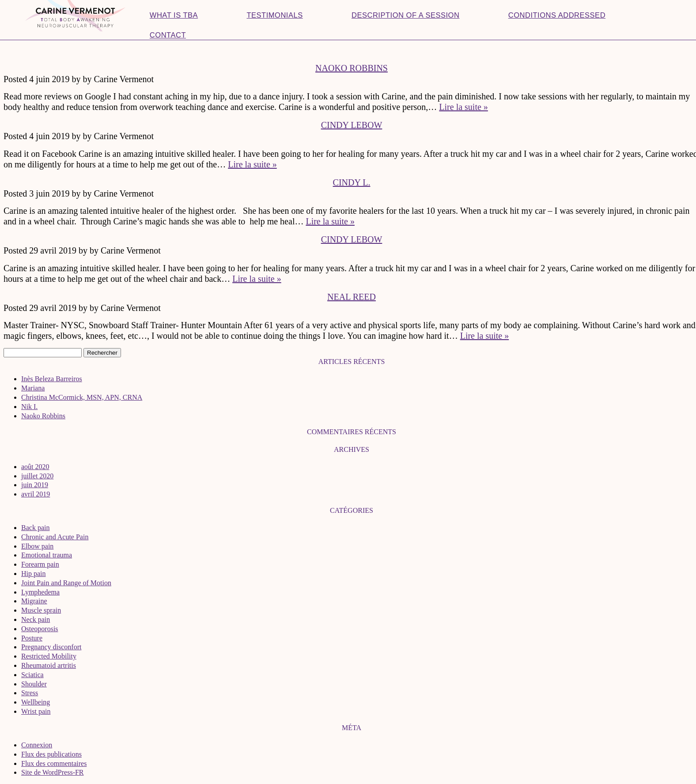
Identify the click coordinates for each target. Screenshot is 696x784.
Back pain (35, 528)
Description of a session (405, 15)
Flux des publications (51, 754)
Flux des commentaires (54, 763)
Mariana (33, 388)
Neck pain (36, 619)
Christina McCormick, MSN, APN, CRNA (82, 397)
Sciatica (32, 675)
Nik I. (29, 407)
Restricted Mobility (49, 656)
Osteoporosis (40, 629)
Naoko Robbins (352, 68)
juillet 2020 (37, 476)
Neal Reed (352, 297)
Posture (32, 638)
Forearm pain (40, 564)
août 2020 (35, 467)
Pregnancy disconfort (51, 647)
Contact (168, 35)
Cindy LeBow (352, 125)
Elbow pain (37, 546)
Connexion (37, 745)
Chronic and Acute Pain (55, 537)
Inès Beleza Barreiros (52, 379)
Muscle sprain (41, 610)
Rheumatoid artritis (49, 665)
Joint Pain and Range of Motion (66, 583)
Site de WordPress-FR (53, 772)
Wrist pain (36, 711)
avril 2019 (36, 494)
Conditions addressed (557, 15)
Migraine (34, 601)
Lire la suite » (463, 107)
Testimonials (274, 15)
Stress (30, 693)
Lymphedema (40, 592)
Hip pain (34, 574)
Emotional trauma (47, 555)
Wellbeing (36, 702)
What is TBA (174, 15)
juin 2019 (35, 485)
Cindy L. (352, 182)
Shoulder (34, 684)
